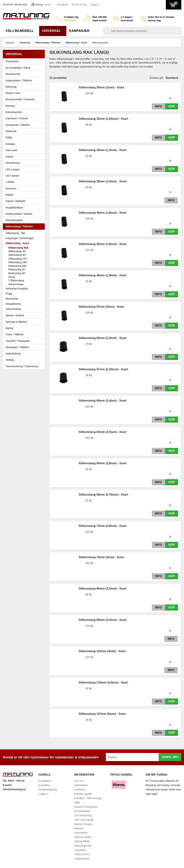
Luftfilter (10, 182)
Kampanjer (79, 31)
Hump (12, 277)
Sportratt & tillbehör (25, 322)
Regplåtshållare (14, 208)
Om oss (79, 781)
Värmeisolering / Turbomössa (22, 366)
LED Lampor (25, 169)
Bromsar (10, 106)
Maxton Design (83, 824)
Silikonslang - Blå (25, 233)
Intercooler (11, 150)
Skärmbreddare (14, 220)
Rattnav (79, 828)
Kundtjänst (62, 5)
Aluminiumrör (25, 74)
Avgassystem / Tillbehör (25, 80)
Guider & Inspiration (86, 807)
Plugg (25, 294)
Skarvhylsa (12, 299)
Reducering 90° (17, 273)
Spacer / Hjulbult (25, 315)
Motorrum (11, 188)
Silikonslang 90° (17, 255)
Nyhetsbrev (81, 785)
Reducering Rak (17, 266)
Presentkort (12, 61)
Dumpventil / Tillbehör (25, 125)
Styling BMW (82, 841)
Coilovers (80, 789)
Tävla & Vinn (82, 854)
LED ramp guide (84, 820)
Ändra (48, 5)
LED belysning (83, 815)
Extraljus (10, 144)
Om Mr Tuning (79, 5)
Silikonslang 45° (17, 251)
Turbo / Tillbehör (25, 334)
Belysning (25, 87)
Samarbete (81, 833)
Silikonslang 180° (18, 262)
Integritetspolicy (48, 789)
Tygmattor (80, 850)
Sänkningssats (83, 846)
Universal (53, 31)
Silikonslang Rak (18, 248)
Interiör (25, 157)
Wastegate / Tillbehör (25, 347)
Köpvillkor (44, 785)
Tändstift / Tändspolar (18, 341)
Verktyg (10, 360)
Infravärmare (13, 163)
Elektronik (25, 131)
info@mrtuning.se (14, 789)
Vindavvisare (82, 859)
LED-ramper (12, 176)
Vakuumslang (16, 284)
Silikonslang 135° (18, 259)
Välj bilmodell (21, 31)
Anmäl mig (170, 757)
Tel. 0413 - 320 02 (14, 781)
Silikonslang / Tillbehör (25, 226)
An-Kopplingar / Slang (25, 68)
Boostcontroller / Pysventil (20, 99)
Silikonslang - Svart (25, 243)
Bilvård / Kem (25, 93)
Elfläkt (9, 138)
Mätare (25, 195)
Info (158, 106)
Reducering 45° (17, 269)
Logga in (95, 5)
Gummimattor (82, 811)
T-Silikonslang (16, 280)
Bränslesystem (25, 112)
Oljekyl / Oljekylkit (25, 201)
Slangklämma (25, 304)
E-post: (7, 785)
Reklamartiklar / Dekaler (19, 214)
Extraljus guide (83, 794)
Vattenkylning (13, 354)
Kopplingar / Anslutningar (20, 238)
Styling (9, 328)
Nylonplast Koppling (25, 289)
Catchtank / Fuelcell (17, 118)
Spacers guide (83, 837)
